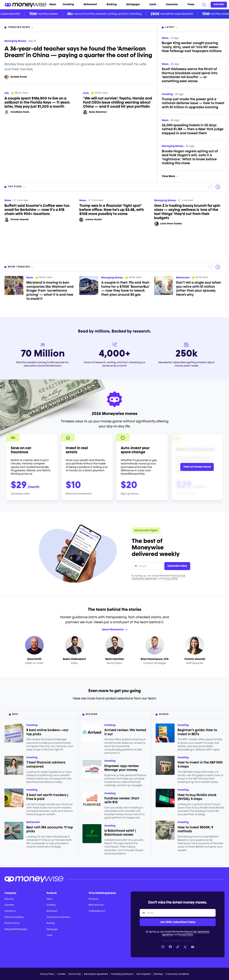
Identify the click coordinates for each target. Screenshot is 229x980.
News (53, 4)
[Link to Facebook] (170, 947)
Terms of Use (179, 576)
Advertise (9, 905)
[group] (114, 227)
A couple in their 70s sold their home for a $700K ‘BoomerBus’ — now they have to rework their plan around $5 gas (125, 289)
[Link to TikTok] (178, 947)
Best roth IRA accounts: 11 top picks (50, 830)
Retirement (92, 4)
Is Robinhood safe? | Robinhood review (120, 833)
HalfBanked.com (97, 911)
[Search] (204, 5)
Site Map (158, 974)
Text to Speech (143, 974)
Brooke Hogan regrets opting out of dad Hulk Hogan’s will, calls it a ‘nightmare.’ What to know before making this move (190, 157)
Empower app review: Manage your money (122, 768)
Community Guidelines (177, 974)
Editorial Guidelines (14, 917)
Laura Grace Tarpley (171, 224)
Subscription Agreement (144, 579)
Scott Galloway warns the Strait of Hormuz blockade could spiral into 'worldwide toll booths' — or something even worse (190, 75)
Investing (70, 4)
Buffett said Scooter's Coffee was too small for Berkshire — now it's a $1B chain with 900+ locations (37, 210)
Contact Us (10, 911)
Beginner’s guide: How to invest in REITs (197, 732)
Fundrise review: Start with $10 (122, 801)
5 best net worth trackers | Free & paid (47, 797)
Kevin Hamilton (115, 659)
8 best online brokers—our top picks (47, 732)
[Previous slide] (210, 187)
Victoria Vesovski (20, 220)
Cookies (61, 974)
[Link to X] (185, 947)
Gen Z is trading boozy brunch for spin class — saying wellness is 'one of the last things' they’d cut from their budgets (187, 212)
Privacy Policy (170, 579)
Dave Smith (34, 659)
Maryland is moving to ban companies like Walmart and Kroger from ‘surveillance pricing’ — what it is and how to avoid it (50, 291)
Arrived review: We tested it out (125, 732)
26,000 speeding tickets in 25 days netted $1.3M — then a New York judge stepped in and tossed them (193, 129)
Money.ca (94, 899)
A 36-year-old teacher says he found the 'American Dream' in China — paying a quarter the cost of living (78, 52)
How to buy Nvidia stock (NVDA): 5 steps (197, 797)
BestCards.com (96, 905)
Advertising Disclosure (122, 974)
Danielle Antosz (19, 77)
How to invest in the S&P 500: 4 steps (200, 765)
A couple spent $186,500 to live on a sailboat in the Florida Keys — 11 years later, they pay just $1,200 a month (37, 102)
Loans (154, 4)
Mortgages (134, 4)
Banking (113, 4)
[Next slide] (218, 187)
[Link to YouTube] (193, 947)
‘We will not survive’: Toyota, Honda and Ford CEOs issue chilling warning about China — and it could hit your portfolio (118, 102)
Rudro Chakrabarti (74, 659)
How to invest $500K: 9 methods (195, 830)
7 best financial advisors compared (46, 765)
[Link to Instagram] (163, 947)
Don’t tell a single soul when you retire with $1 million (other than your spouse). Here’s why (199, 289)
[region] (114, 227)
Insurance (173, 4)
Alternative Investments (58, 917)
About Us (9, 899)
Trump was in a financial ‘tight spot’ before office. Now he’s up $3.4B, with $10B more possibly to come (112, 210)
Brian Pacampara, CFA (155, 659)
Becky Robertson (98, 112)
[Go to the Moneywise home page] (25, 5)
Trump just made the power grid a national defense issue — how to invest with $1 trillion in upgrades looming (193, 103)
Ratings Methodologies (16, 929)
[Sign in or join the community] (219, 5)
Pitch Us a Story (12, 923)
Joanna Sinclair (94, 220)
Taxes (192, 4)
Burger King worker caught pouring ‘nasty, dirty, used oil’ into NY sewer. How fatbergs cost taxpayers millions (192, 47)
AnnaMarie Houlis (20, 112)
